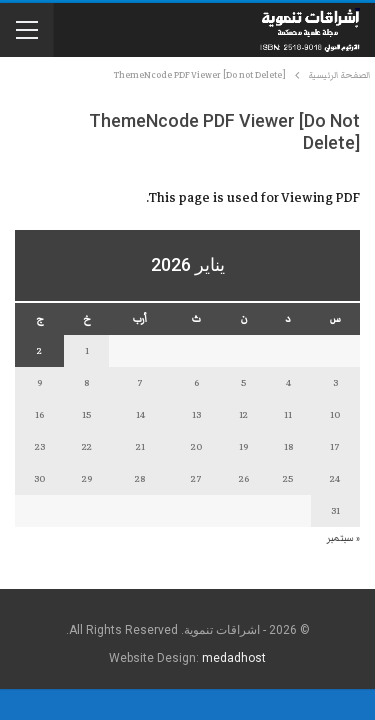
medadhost (234, 658)
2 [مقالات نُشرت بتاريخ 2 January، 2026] (39, 351)
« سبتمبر (343, 538)
